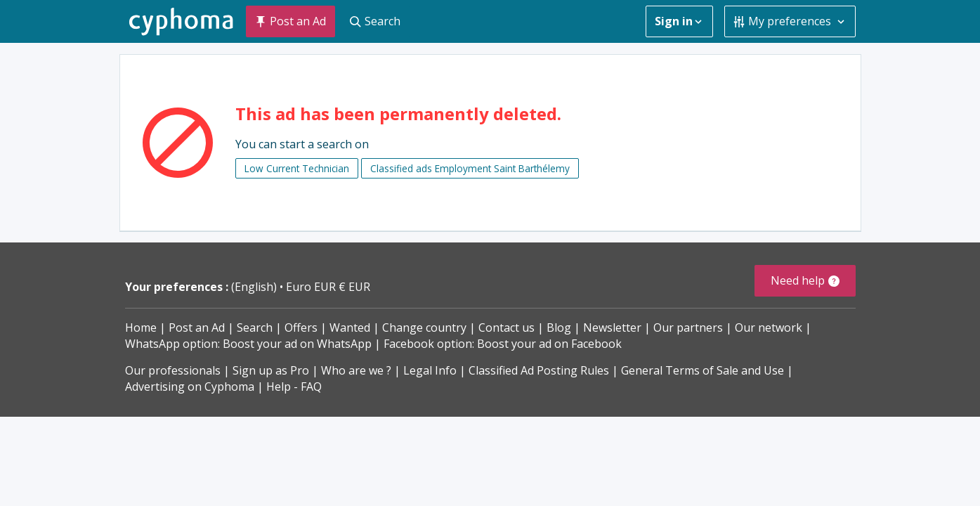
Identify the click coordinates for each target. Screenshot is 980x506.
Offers (301, 327)
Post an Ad (197, 327)
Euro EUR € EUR (328, 287)
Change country (424, 327)
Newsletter (612, 327)
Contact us (507, 327)
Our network (769, 327)
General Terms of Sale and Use (703, 370)
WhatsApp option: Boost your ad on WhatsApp (248, 344)
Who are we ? (356, 370)
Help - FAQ (294, 387)
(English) (255, 287)
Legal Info (430, 370)
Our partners (688, 327)
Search (255, 327)
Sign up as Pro (271, 370)
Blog (559, 327)
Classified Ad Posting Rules (539, 370)
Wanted (350, 327)
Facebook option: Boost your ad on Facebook (503, 344)
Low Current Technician (297, 168)
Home (141, 327)
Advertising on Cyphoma (190, 387)
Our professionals (173, 370)
